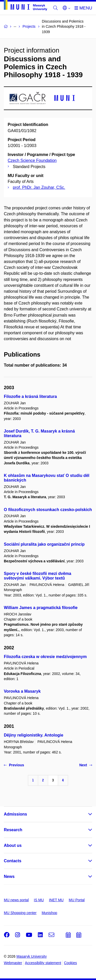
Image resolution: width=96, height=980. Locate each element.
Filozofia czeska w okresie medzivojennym (45, 657)
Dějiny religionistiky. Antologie (34, 735)
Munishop (50, 913)
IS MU (39, 900)
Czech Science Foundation (32, 160)
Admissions (15, 814)
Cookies (71, 963)
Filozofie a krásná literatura (30, 396)
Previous (14, 765)
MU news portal (16, 900)
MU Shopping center (20, 913)
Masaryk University (31, 956)
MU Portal (77, 900)
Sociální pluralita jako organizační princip (44, 544)
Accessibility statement (43, 963)
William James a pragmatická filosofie (41, 608)
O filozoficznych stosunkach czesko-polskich (48, 510)
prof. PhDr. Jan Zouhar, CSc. (39, 187)
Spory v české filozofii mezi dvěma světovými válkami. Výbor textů (38, 576)
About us (13, 845)
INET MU (56, 900)
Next (86, 765)
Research (13, 830)
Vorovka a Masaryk (22, 691)
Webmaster (13, 963)
